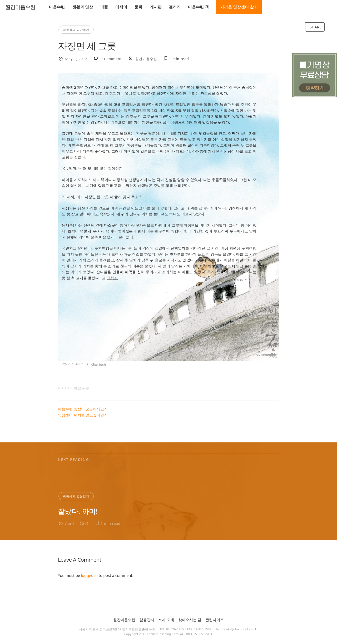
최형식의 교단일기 (76, 30)
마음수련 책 (198, 7)
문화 (138, 7)
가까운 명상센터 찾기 (239, 7)
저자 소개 (166, 620)
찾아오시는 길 (190, 620)
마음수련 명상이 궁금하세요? (82, 409)
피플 (104, 7)
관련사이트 (215, 620)
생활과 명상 (83, 7)
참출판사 (147, 620)
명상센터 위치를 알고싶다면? (82, 415)
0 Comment (111, 59)
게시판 (156, 7)
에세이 (121, 7)
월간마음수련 (20, 7)
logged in (89, 575)
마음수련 (57, 7)
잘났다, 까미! (78, 511)
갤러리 (175, 7)
